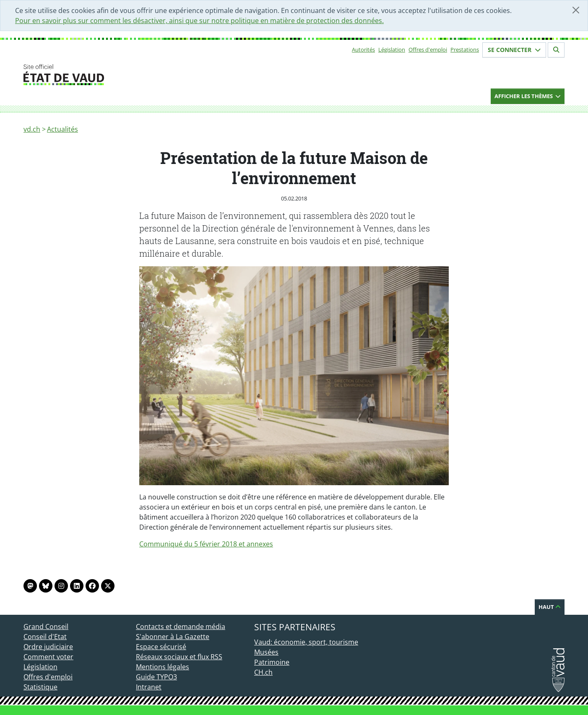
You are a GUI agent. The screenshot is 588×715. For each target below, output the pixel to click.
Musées (266, 652)
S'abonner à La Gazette (173, 637)
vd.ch (32, 129)
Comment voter (48, 657)
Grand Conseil (46, 627)
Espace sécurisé (161, 647)
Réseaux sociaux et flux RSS (179, 657)
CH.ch (263, 672)
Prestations (465, 49)
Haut (550, 607)
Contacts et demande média (181, 627)
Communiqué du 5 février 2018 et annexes (206, 544)
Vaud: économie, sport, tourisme (306, 642)
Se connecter (514, 50)
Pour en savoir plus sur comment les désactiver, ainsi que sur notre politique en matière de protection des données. (199, 21)
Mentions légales (163, 667)
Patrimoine (272, 662)
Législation (392, 49)
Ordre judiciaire (48, 647)
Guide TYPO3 (156, 677)
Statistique (40, 687)
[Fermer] (576, 10)
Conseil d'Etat (45, 637)
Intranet (149, 687)
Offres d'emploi (428, 49)
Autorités (363, 49)
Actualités (62, 129)
